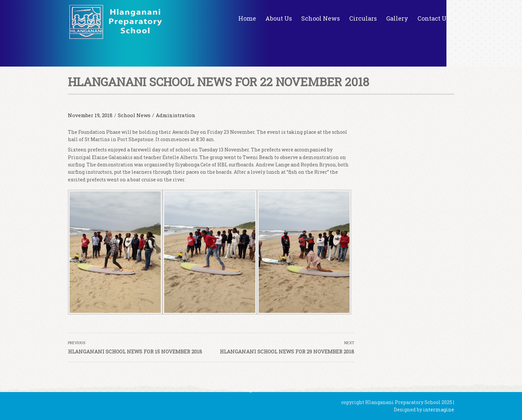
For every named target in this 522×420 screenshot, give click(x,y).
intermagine (439, 410)
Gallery (397, 18)
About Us (279, 18)
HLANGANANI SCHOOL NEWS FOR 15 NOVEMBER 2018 (135, 351)
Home (247, 18)
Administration (176, 115)
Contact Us (433, 18)
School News (321, 18)
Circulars (363, 18)
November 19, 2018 (90, 115)
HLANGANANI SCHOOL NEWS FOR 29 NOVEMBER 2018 (287, 351)
